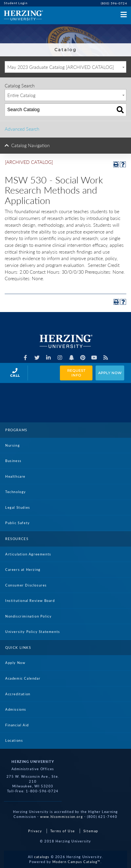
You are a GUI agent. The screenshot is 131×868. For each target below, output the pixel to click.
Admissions (16, 709)
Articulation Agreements (28, 554)
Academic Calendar (23, 678)
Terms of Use (63, 831)
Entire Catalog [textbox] (21, 95)
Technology (16, 492)
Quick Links (18, 648)
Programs (16, 430)
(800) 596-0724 (114, 3)
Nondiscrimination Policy (28, 616)
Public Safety (18, 523)
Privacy (35, 831)
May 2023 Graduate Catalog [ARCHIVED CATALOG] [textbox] (61, 67)
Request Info (77, 373)
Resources (17, 539)
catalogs (42, 857)
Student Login (16, 3)
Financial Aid (17, 725)
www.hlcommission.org (61, 817)
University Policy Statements (33, 632)
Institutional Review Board (30, 601)
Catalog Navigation (30, 145)
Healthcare (15, 476)
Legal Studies (18, 507)
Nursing (13, 445)
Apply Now (110, 373)
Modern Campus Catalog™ (76, 862)
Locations (14, 740)
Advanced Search (22, 129)
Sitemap (91, 831)
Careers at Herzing (23, 570)
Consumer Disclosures (26, 585)
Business (13, 461)
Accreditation (18, 694)
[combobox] (65, 67)
